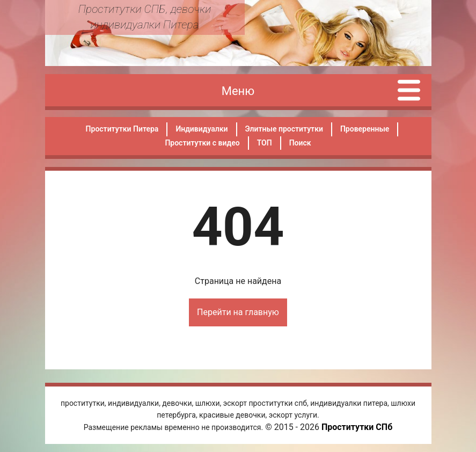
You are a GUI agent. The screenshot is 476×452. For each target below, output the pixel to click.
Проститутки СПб (357, 427)
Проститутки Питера (122, 129)
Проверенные (365, 129)
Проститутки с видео (202, 143)
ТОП (265, 143)
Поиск (300, 143)
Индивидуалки (202, 129)
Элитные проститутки (284, 129)
